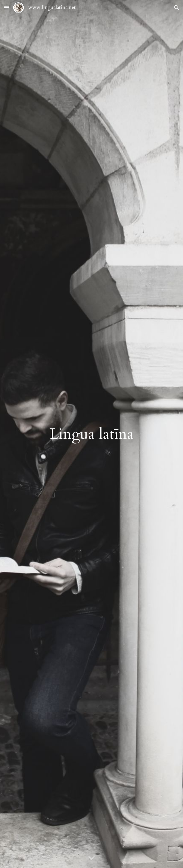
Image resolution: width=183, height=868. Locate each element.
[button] (7, 7)
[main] (92, 434)
